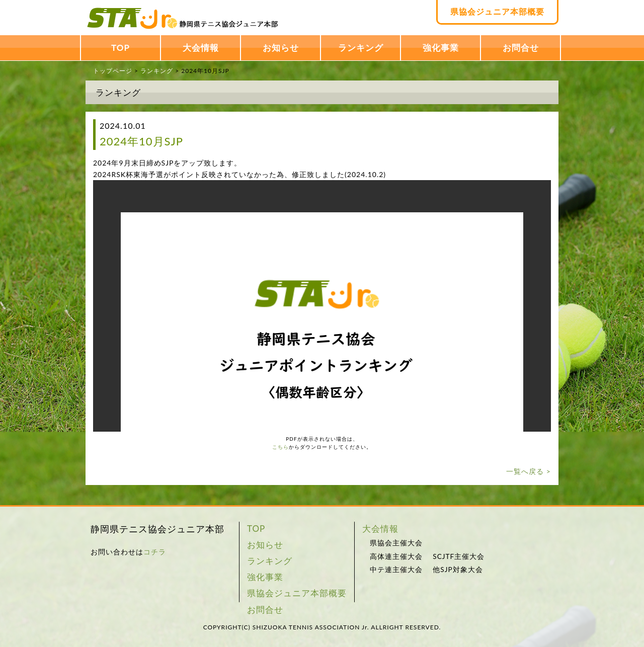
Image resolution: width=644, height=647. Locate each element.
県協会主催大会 (396, 543)
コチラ (155, 552)
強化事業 (441, 48)
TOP (120, 48)
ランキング (361, 48)
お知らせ (281, 48)
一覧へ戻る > (529, 471)
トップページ (113, 71)
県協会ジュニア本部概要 (497, 11)
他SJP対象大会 (458, 570)
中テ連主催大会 (396, 570)
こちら (280, 447)
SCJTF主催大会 (459, 556)
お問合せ (521, 48)
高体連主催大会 (396, 556)
